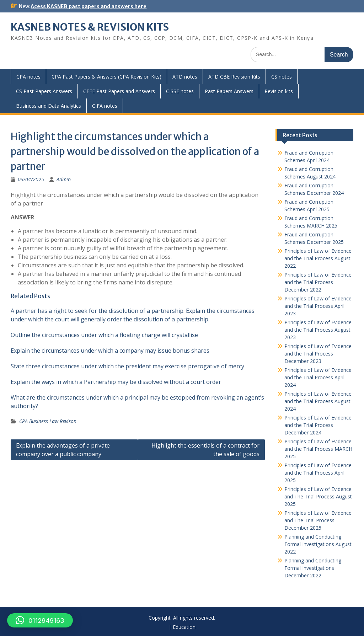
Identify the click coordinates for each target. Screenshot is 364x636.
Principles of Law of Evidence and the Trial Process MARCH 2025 (318, 449)
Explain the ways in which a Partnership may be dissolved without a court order (116, 382)
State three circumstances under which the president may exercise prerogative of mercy (127, 366)
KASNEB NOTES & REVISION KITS (90, 27)
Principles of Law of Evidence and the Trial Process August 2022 (318, 258)
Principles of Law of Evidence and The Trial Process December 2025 (318, 520)
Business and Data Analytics (49, 106)
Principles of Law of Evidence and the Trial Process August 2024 (318, 401)
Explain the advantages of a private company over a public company (63, 450)
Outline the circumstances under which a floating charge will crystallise (104, 335)
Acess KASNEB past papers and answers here (89, 6)
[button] (40, 620)
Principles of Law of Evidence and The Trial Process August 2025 (318, 496)
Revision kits (279, 91)
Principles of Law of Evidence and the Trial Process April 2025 (318, 473)
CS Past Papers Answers (44, 91)
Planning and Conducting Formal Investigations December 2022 (313, 568)
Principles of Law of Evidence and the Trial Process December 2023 (318, 354)
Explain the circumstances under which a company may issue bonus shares (110, 351)
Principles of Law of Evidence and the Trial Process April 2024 (318, 377)
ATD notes (185, 77)
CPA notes (28, 77)
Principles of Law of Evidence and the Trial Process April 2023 (318, 306)
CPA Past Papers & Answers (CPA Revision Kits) (106, 77)
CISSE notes (180, 91)
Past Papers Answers (229, 91)
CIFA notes (105, 106)
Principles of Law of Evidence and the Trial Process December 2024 (318, 425)
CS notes (282, 77)
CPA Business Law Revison (48, 421)
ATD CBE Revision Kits (234, 77)
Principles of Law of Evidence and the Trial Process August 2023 (318, 330)
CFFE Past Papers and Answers (119, 91)
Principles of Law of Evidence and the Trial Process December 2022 (318, 282)
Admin (64, 179)
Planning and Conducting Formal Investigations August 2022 (318, 544)
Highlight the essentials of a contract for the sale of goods (205, 450)
